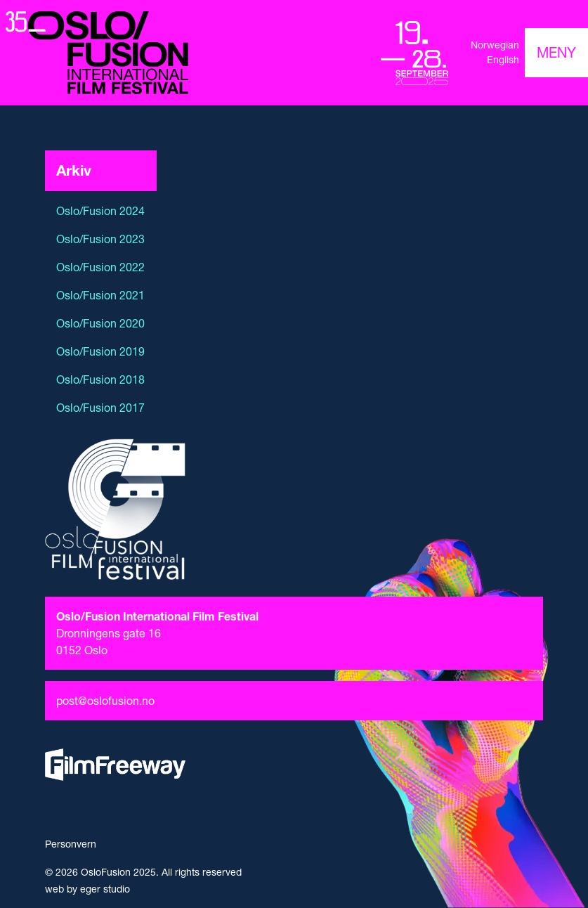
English (503, 60)
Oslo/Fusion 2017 (100, 408)
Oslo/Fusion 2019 (100, 351)
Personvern (71, 844)
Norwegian (495, 45)
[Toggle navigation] (556, 53)
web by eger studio (87, 889)
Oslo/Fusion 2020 (100, 323)
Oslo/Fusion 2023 (100, 239)
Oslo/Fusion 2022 (100, 267)
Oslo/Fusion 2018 (100, 380)
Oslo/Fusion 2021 (100, 295)
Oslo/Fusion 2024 (100, 211)
